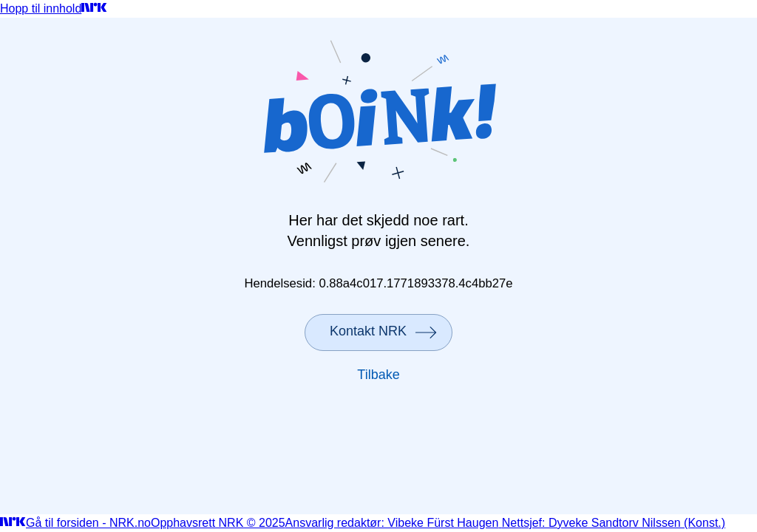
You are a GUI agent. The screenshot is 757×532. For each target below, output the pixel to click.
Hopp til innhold (41, 8)
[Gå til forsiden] (94, 8)
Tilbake (378, 375)
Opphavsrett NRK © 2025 (218, 523)
